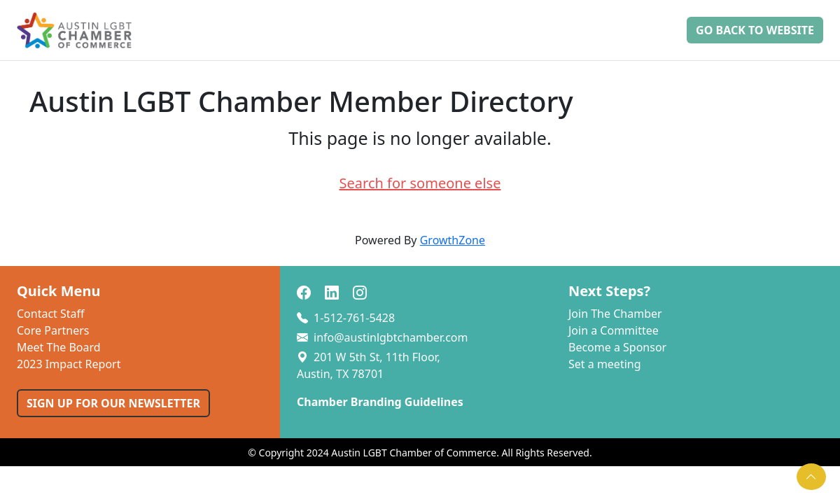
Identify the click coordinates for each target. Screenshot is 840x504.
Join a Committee (614, 330)
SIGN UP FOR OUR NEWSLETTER (113, 403)
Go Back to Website (755, 30)
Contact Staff (51, 314)
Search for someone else (420, 183)
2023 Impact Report (69, 364)
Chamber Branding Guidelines (380, 402)
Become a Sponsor (617, 347)
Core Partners (53, 330)
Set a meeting (605, 364)
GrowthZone (453, 240)
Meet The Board (59, 347)
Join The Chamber (615, 314)
